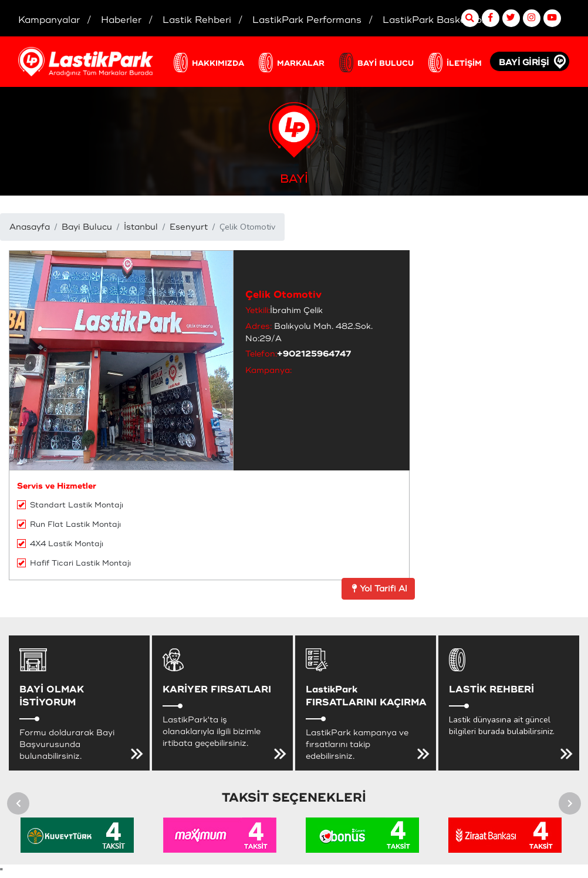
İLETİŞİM (464, 63)
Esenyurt (189, 227)
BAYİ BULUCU (386, 63)
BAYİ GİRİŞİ (524, 63)
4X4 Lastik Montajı (60, 544)
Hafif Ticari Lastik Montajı (74, 563)
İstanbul (141, 227)
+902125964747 (314, 354)
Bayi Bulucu (87, 227)
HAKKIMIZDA (218, 63)
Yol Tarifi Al (378, 589)
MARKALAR (301, 63)
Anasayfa (30, 227)
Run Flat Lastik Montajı (69, 524)
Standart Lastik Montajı (70, 505)
